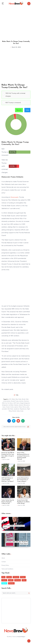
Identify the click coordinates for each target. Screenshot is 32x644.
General (4, 580)
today (18, 411)
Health (11, 580)
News (24, 580)
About (3, 558)
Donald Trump (15, 401)
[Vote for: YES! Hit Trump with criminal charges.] (16, 95)
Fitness (23, 577)
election (21, 401)
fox (6, 403)
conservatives (7, 401)
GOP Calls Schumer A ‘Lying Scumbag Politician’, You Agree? (8, 480)
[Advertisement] (16, 22)
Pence (24, 407)
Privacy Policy (5, 565)
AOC (10, 399)
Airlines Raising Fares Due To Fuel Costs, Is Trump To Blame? (23, 480)
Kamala (16, 405)
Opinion (4, 583)
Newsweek (15, 197)
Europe (9, 577)
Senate (14, 411)
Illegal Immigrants (25, 403)
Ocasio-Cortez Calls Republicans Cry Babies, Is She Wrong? (23, 502)
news (4, 407)
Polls (17, 395)
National (18, 580)
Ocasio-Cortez (10, 407)
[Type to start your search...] (16, 593)
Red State (10, 409)
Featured (16, 577)
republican (17, 409)
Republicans (23, 409)
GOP (15, 403)
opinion (16, 407)
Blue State (19, 399)
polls (28, 407)
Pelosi (20, 407)
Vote (27, 110)
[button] (17, 95)
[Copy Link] (16, 427)
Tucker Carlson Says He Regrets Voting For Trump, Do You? (8, 502)
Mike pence (27, 405)
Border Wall (25, 399)
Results (19, 110)
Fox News (10, 403)
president (5, 409)
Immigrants (5, 405)
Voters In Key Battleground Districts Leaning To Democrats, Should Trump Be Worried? (23, 456)
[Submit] (29, 593)
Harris (18, 403)
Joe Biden (11, 405)
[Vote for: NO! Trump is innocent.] (16, 103)
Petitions (11, 583)
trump (22, 411)
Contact (4, 562)
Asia (3, 577)
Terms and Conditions (7, 569)
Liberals (21, 405)
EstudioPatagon (21, 637)
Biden (14, 399)
